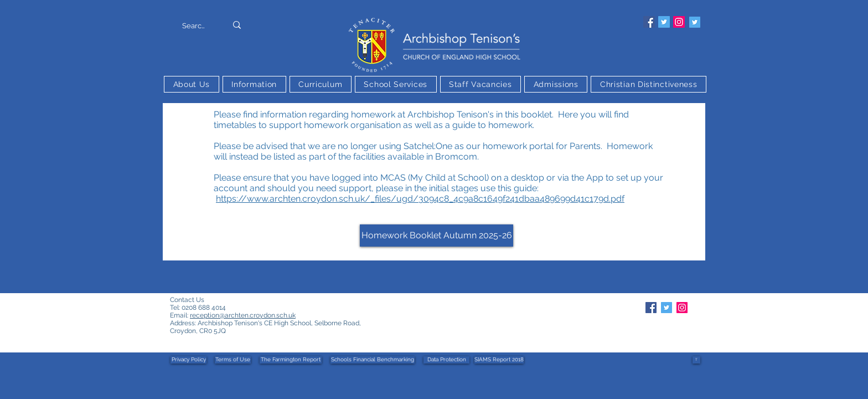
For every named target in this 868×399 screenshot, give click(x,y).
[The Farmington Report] (291, 360)
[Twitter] (664, 22)
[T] (696, 360)
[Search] (194, 26)
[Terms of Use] (233, 360)
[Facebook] (649, 22)
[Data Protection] (446, 360)
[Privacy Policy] (188, 360)
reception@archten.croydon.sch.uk (243, 315)
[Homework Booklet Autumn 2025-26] (436, 236)
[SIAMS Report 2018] (499, 360)
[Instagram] (679, 22)
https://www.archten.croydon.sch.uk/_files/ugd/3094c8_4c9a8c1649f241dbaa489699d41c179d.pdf (420, 199)
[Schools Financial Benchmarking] (373, 360)
